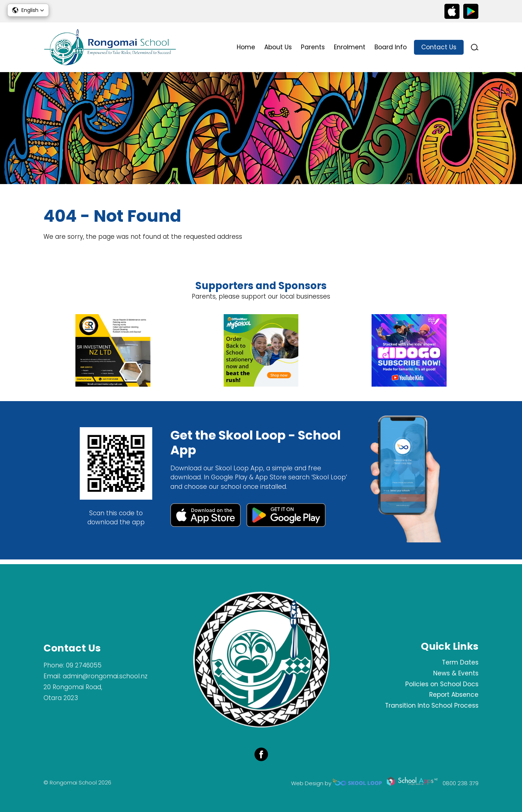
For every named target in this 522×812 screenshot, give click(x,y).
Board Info (391, 47)
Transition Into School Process (432, 705)
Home (246, 47)
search (475, 47)
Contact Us (439, 47)
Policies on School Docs (442, 684)
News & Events (456, 673)
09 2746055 (84, 665)
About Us (278, 47)
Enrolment (350, 47)
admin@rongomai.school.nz (105, 676)
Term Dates (460, 662)
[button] (28, 10)
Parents (313, 47)
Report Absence (454, 695)
